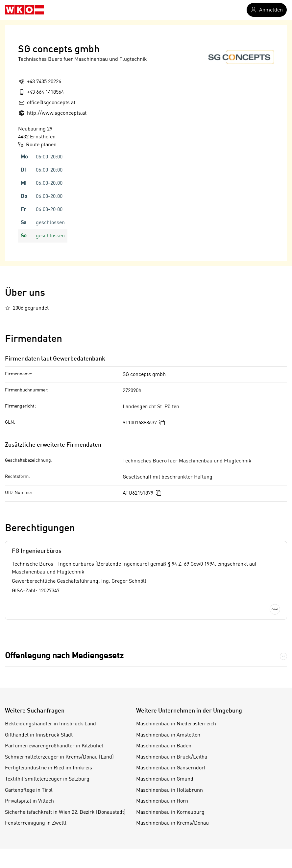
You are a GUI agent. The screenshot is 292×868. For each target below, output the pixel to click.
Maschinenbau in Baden (164, 746)
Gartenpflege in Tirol (29, 790)
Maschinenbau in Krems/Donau (172, 823)
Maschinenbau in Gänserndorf (171, 768)
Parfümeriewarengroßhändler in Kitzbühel (54, 746)
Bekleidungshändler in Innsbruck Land (50, 724)
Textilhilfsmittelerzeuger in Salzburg (47, 779)
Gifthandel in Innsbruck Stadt (39, 735)
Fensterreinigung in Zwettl (36, 823)
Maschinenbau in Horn (162, 801)
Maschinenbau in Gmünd (165, 779)
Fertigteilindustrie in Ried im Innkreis (49, 768)
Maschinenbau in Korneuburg (170, 812)
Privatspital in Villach (29, 801)
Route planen (37, 145)
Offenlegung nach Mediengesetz (64, 656)
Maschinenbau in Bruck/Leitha (172, 757)
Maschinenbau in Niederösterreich (176, 724)
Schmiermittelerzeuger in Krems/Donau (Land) (59, 757)
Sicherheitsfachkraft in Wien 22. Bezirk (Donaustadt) (65, 812)
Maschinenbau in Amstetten (168, 735)
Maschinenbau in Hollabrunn (170, 790)
